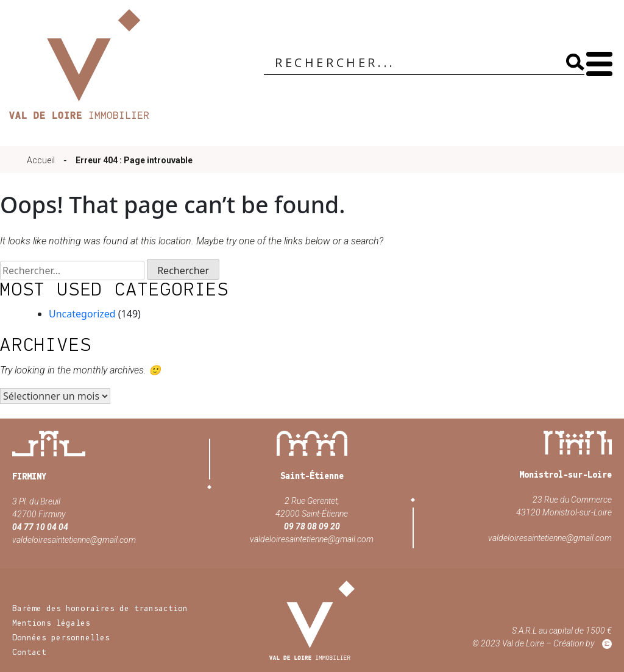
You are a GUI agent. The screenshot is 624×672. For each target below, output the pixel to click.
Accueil (41, 160)
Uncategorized (82, 314)
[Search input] (415, 63)
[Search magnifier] (575, 62)
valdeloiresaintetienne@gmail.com (74, 540)
